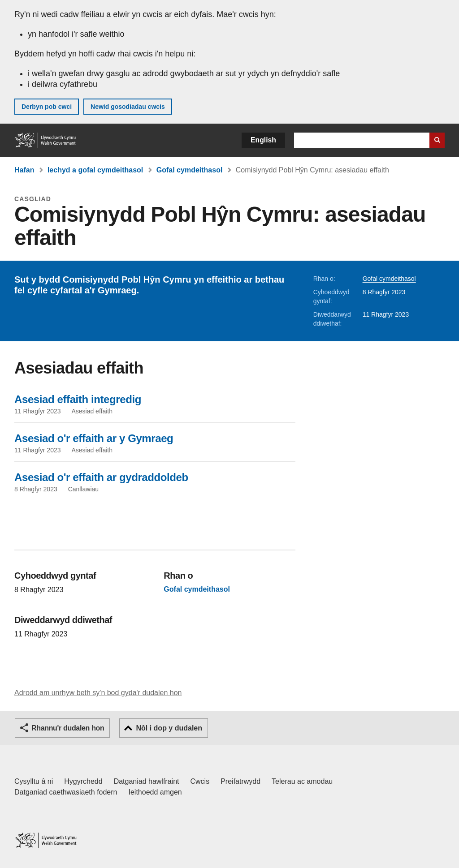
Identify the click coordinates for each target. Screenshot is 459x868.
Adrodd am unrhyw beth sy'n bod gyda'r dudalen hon (98, 693)
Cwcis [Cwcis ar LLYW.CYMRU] (200, 781)
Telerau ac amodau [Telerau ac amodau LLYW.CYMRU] (302, 781)
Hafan (24, 170)
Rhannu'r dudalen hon (68, 728)
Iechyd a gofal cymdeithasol (95, 170)
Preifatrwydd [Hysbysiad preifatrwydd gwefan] (240, 781)
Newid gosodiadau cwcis (128, 107)
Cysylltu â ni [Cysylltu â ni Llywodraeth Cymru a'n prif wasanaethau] (34, 781)
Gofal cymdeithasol (190, 170)
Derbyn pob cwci (47, 107)
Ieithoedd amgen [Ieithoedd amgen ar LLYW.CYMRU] (155, 792)
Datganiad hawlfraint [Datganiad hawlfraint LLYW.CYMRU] (147, 781)
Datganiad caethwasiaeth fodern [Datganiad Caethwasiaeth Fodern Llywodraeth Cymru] (66, 792)
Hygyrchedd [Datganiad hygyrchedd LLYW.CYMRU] (83, 781)
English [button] (263, 140)
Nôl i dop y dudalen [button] (169, 728)
